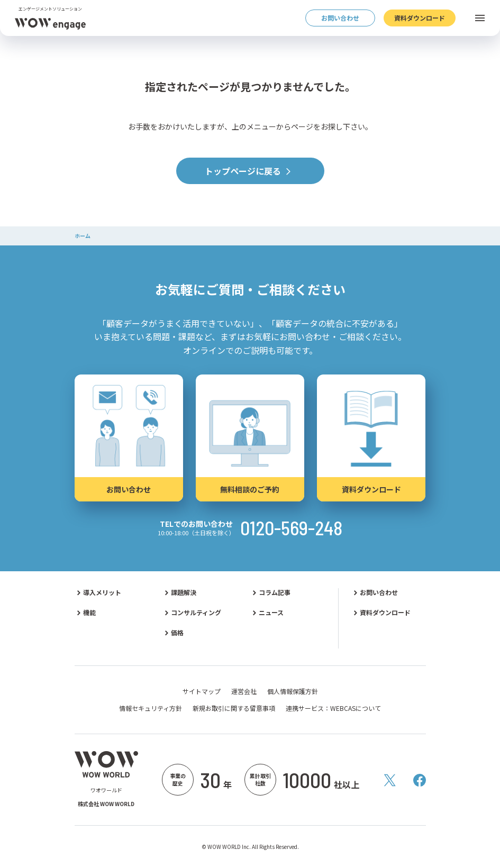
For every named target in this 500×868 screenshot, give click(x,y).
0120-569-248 (291, 528)
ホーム (83, 236)
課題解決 (184, 592)
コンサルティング (196, 613)
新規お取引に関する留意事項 (234, 708)
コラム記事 (275, 592)
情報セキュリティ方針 (151, 708)
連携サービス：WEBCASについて (333, 708)
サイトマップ (202, 691)
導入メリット (102, 592)
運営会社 (244, 691)
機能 (89, 613)
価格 (177, 633)
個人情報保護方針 (293, 691)
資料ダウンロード (385, 613)
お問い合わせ (379, 592)
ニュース (271, 613)
